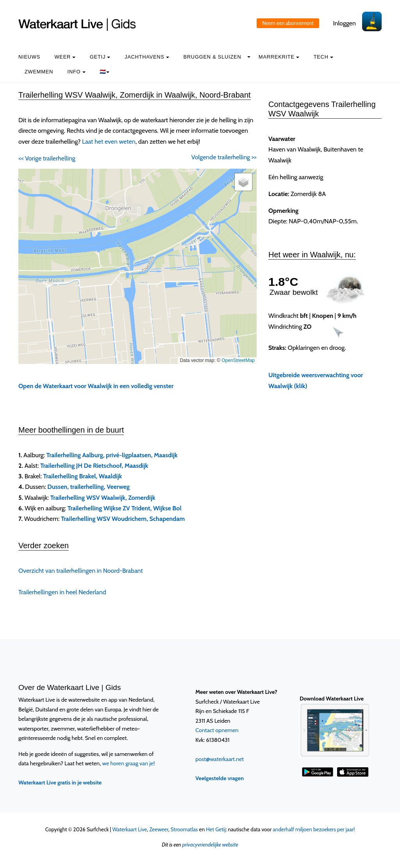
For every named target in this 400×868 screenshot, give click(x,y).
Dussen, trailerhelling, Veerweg (88, 487)
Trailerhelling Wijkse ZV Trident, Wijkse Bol (125, 508)
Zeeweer (159, 829)
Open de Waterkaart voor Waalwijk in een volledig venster (96, 386)
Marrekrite (279, 57)
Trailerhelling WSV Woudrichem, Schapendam (123, 519)
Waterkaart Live (130, 829)
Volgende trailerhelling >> (224, 157)
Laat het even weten (109, 142)
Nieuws (29, 57)
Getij (100, 57)
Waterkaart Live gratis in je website (60, 782)
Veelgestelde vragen (220, 778)
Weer (65, 57)
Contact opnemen (217, 730)
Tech (323, 57)
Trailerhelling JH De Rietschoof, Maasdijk (94, 466)
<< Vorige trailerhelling (47, 158)
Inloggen (345, 23)
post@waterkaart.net (220, 759)
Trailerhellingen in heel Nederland (62, 592)
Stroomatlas (184, 829)
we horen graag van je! (129, 763)
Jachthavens (147, 57)
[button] (243, 182)
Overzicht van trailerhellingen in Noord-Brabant (81, 571)
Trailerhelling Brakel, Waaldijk (83, 476)
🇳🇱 (104, 72)
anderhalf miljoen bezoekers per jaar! (314, 829)
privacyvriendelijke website (210, 845)
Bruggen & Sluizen (212, 57)
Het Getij (216, 829)
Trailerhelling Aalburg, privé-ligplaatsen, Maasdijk (112, 455)
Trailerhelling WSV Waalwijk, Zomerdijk (103, 498)
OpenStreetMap (238, 360)
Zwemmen (39, 72)
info (77, 72)
